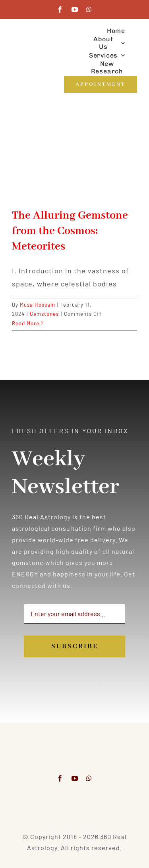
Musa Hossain (38, 305)
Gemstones (44, 314)
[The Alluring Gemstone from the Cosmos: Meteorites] (74, 160)
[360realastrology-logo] (37, 49)
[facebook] (60, 10)
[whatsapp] (89, 10)
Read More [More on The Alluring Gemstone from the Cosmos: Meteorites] (26, 323)
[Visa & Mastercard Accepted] (75, 801)
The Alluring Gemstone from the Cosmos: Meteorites (70, 231)
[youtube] (75, 10)
